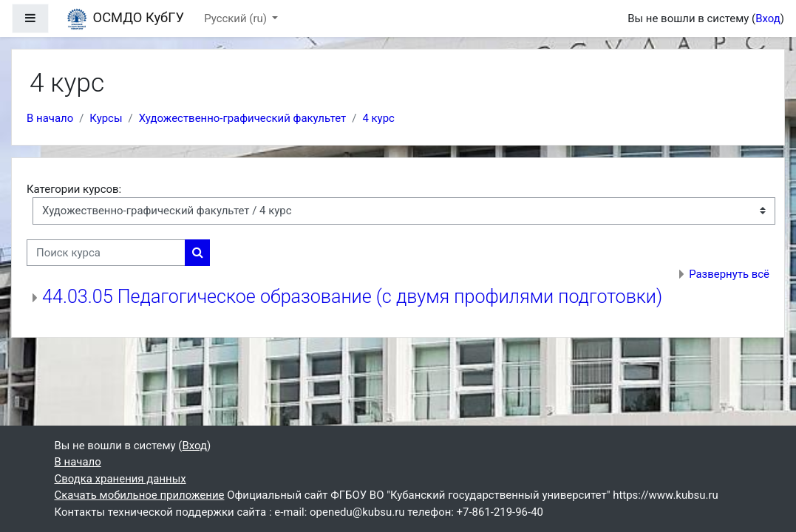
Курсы (106, 118)
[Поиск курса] (106, 253)
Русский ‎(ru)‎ (237, 18)
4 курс (378, 118)
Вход (768, 18)
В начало (50, 118)
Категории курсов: (74, 189)
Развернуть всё (729, 274)
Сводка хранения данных (120, 479)
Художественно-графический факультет (243, 118)
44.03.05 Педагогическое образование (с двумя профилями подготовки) (352, 297)
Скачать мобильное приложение (140, 495)
